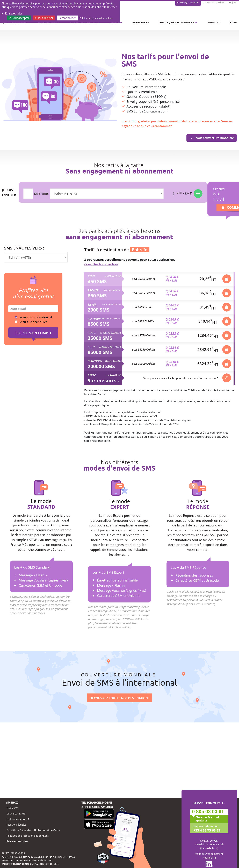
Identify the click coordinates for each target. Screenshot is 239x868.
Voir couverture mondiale (212, 138)
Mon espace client (214, 2)
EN (235, 2)
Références (141, 22)
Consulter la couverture (101, 264)
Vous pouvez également (209, 856)
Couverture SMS (16, 813)
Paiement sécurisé (17, 841)
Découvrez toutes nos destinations (120, 698)
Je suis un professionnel (35, 317)
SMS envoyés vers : (24, 248)
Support (214, 22)
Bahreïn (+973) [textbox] (66, 194)
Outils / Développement (176, 22)
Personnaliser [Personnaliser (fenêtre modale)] (67, 18)
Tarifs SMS (12, 808)
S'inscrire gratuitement (188, 2)
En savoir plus (14, 13)
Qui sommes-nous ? (18, 819)
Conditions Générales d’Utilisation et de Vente (33, 830)
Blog (233, 22)
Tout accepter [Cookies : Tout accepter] (19, 18)
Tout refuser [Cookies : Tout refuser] (44, 18)
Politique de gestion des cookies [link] (96, 18)
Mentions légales (16, 824)
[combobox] (107, 194)
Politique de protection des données (28, 836)
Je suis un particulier (33, 322)
